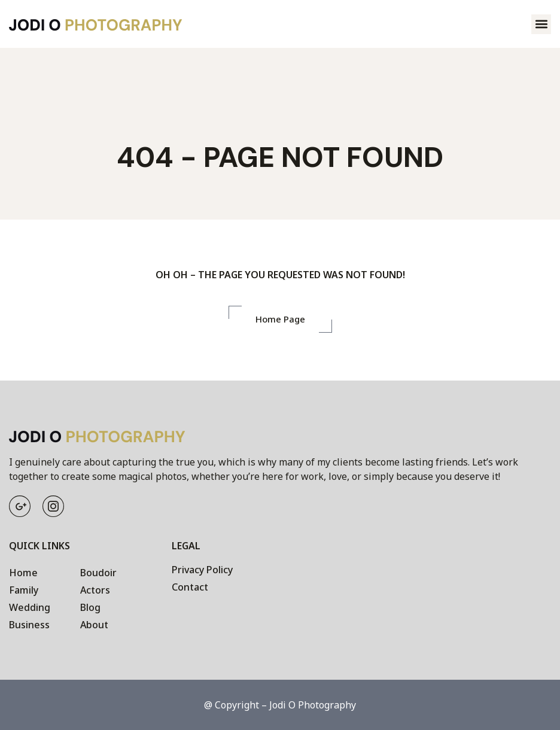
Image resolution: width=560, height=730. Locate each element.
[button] (541, 24)
